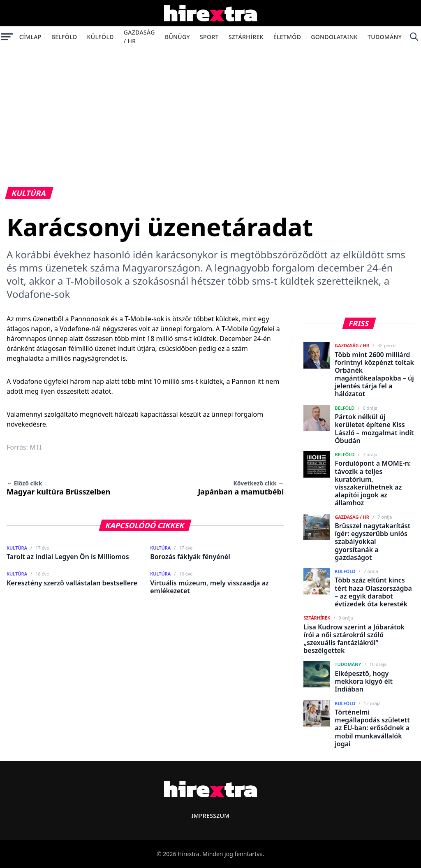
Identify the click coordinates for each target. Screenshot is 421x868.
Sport (209, 37)
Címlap (30, 37)
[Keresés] (414, 37)
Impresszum (210, 816)
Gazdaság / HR (139, 37)
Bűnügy (177, 37)
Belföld (64, 37)
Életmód (287, 37)
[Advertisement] (210, 109)
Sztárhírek (246, 37)
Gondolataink (334, 37)
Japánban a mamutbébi (241, 488)
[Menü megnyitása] (7, 37)
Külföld (101, 37)
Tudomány (385, 37)
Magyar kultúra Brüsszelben (58, 488)
